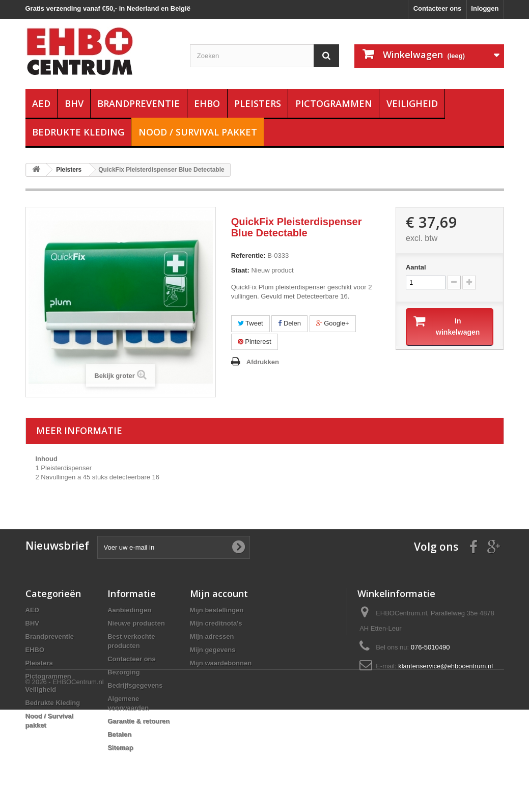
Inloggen (485, 8)
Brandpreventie (138, 103)
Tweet (250, 323)
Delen (289, 323)
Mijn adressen (212, 637)
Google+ (333, 323)
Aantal (416, 267)
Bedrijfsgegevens (135, 685)
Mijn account (219, 593)
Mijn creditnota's (216, 623)
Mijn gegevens (213, 650)
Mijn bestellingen (217, 610)
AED (41, 103)
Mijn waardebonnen (221, 663)
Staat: (240, 270)
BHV (74, 103)
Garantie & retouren (138, 721)
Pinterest (255, 342)
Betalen (119, 734)
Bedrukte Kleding (78, 132)
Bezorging (124, 672)
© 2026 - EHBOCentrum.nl (65, 784)
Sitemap (120, 748)
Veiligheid (412, 103)
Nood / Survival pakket (198, 132)
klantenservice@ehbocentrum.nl (446, 666)
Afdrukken (263, 362)
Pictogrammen (334, 103)
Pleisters (258, 103)
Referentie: (248, 255)
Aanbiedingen (129, 610)
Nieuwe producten (136, 623)
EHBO (207, 103)
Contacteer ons (438, 8)
